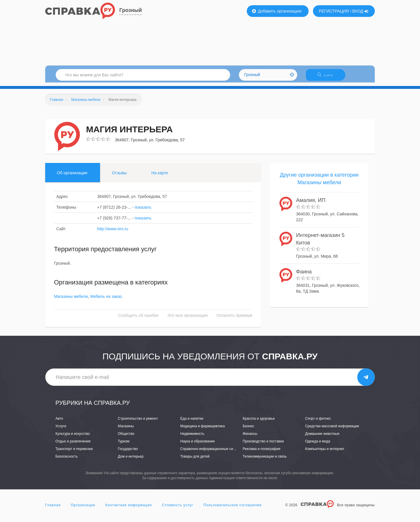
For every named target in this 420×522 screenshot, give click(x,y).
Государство (128, 452)
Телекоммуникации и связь (265, 460)
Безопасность (67, 460)
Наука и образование (197, 445)
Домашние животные (322, 437)
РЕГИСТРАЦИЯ (334, 11)
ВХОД (360, 11)
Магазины (126, 430)
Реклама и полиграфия (261, 452)
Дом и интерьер (131, 460)
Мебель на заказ (106, 300)
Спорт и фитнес (318, 422)
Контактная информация (128, 509)
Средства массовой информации (332, 430)
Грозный (131, 10)
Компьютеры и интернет (325, 452)
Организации (83, 509)
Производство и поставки (263, 445)
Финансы (250, 437)
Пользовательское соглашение (233, 509)
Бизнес (248, 430)
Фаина (304, 275)
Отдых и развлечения (73, 445)
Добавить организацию (277, 11)
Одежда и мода (318, 445)
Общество (126, 437)
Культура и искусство (73, 437)
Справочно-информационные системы (212, 452)
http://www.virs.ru (113, 232)
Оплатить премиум (234, 319)
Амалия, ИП (311, 204)
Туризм (124, 445)
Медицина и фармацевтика (203, 430)
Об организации (72, 176)
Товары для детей (195, 460)
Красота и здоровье (259, 422)
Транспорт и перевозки (74, 452)
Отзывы (119, 176)
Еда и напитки (192, 422)
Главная (53, 509)
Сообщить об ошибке (138, 319)
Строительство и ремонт (138, 422)
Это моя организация (188, 319)
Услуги (61, 430)
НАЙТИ (328, 77)
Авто (59, 422)
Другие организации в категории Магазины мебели (319, 182)
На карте (160, 176)
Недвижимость (192, 437)
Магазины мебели (71, 300)
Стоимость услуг (178, 509)
